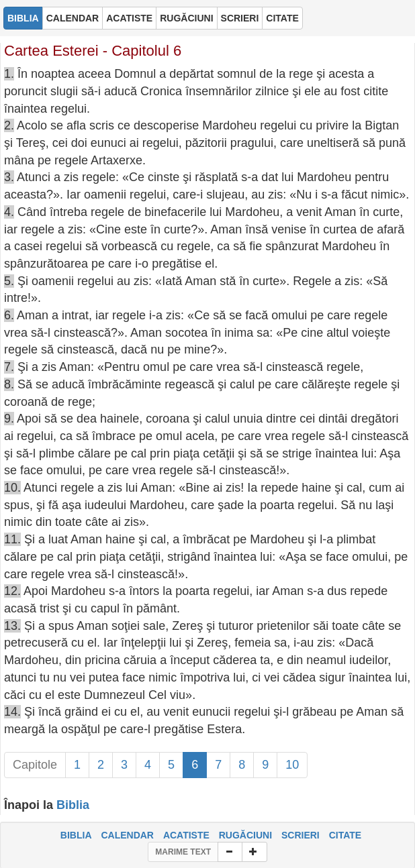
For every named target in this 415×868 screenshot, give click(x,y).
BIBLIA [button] (23, 18)
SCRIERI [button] (240, 18)
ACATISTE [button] (129, 18)
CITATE (345, 835)
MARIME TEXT (183, 852)
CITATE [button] (282, 18)
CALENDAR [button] (73, 18)
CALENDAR (127, 835)
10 (292, 765)
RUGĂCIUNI (245, 835)
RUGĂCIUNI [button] (186, 18)
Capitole (35, 765)
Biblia (73, 805)
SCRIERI (301, 835)
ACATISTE (186, 835)
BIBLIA (76, 835)
